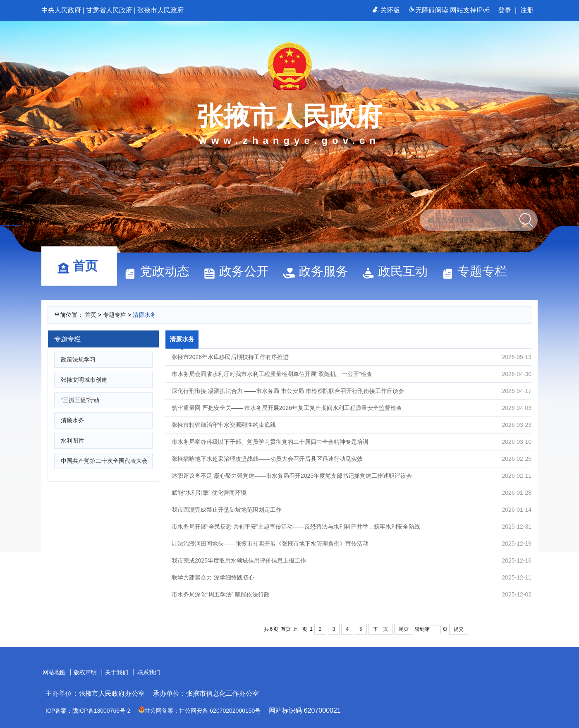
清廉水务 (144, 315)
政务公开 (240, 271)
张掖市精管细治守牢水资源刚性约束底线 (352, 425)
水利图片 (72, 441)
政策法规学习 (78, 359)
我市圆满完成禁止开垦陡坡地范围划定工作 (352, 510)
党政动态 (160, 271)
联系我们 (149, 672)
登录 (505, 10)
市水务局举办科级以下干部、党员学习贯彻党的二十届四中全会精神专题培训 (352, 442)
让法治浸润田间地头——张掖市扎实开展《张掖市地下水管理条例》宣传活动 (352, 544)
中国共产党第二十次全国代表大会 (104, 461)
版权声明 (85, 672)
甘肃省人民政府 (109, 10)
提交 (459, 629)
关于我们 (117, 672)
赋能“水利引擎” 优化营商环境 (352, 493)
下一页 (380, 629)
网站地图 (54, 672)
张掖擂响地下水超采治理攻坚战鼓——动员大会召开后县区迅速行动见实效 (352, 459)
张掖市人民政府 (160, 10)
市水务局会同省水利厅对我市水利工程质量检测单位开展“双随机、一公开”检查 (352, 374)
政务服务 (319, 271)
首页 (81, 266)
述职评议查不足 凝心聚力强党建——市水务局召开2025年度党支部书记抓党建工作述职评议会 (352, 476)
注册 (527, 10)
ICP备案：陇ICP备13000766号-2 (88, 711)
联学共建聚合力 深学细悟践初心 (352, 577)
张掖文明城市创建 (84, 380)
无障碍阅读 (429, 10)
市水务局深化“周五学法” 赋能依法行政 (352, 594)
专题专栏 (478, 271)
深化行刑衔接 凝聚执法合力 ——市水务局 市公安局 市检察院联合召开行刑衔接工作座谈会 (352, 391)
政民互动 (399, 271)
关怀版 (387, 10)
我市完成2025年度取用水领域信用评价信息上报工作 (352, 560)
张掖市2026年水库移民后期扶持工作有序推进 (352, 357)
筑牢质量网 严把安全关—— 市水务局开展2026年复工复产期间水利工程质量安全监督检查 (352, 408)
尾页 (404, 629)
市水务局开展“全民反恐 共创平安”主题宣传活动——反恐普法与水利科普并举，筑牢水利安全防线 (352, 527)
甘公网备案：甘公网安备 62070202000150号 (200, 711)
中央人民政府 (61, 10)
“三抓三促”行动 (80, 400)
